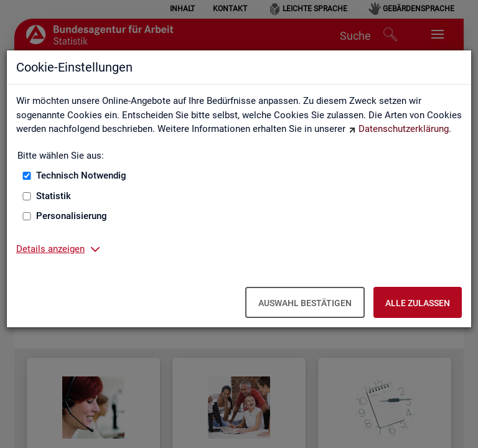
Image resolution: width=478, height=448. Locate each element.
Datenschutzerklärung (404, 129)
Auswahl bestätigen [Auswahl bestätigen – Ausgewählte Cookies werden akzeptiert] (305, 303)
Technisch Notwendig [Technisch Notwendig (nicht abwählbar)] (81, 175)
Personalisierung (72, 216)
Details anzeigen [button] (50, 249)
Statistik (54, 196)
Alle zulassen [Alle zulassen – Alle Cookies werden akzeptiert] (418, 303)
